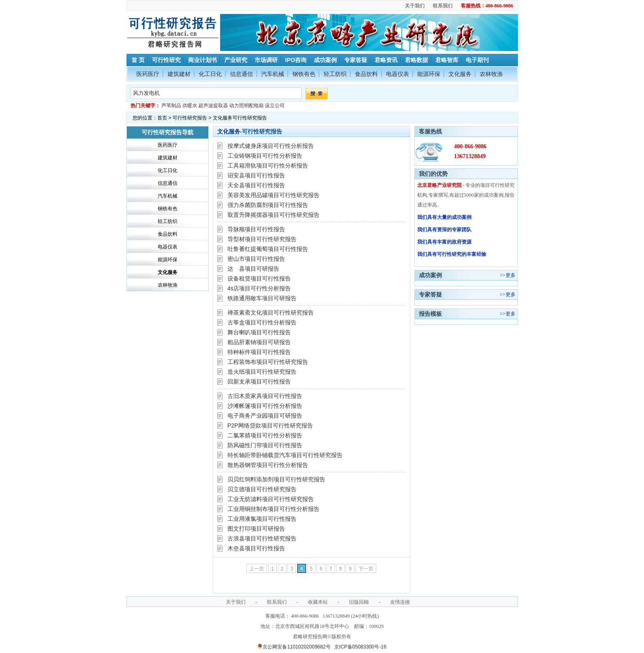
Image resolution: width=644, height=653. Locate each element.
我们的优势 (433, 174)
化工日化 (210, 74)
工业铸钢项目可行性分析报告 (265, 156)
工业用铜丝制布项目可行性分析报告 (274, 509)
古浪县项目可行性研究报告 (262, 538)
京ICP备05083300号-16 (360, 647)
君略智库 (447, 60)
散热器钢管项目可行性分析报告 (268, 465)
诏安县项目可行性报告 (256, 175)
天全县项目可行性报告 (256, 185)
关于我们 (415, 6)
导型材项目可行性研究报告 (262, 239)
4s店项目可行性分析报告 (259, 288)
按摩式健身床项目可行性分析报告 (271, 146)
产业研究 (236, 60)
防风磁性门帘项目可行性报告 (265, 445)
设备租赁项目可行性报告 (259, 278)
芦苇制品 (171, 106)
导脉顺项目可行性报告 (256, 229)
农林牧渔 (491, 74)
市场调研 (266, 60)
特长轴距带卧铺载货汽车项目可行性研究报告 (285, 455)
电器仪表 (398, 74)
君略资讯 (386, 60)
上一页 (257, 569)
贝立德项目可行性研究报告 (262, 489)
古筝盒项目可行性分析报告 (262, 322)
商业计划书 (202, 60)
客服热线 (430, 131)
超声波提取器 (213, 106)
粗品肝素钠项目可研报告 (259, 342)
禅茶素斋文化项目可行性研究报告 (271, 313)
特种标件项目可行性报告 (259, 352)
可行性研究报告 (190, 118)
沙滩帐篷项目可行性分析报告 (265, 406)
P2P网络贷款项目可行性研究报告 (270, 425)
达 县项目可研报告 (253, 269)
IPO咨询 (296, 60)
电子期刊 (477, 60)
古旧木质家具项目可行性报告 (265, 396)
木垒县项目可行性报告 (256, 548)
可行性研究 (166, 60)
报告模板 (430, 314)
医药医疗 (148, 74)
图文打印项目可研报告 (256, 529)
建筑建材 (179, 74)
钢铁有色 (304, 74)
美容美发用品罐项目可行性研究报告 (274, 195)
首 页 (138, 60)
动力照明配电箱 (246, 106)
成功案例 (325, 60)
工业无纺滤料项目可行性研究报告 (271, 499)
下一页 (366, 569)
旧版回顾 (359, 602)
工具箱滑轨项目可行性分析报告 (268, 166)
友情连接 (400, 602)
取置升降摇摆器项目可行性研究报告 (274, 215)
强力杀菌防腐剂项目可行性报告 (268, 205)
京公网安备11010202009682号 (294, 647)
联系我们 (443, 6)
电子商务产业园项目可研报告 (265, 416)
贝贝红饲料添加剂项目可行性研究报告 (276, 479)
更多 (511, 275)
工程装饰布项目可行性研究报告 (268, 362)
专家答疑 (356, 60)
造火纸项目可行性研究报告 (262, 372)
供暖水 (190, 106)
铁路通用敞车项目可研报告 (262, 298)
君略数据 (416, 60)
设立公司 (275, 106)
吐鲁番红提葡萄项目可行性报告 (268, 249)
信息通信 (241, 74)
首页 (162, 118)
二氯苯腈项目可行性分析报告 (265, 435)
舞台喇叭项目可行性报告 (259, 332)
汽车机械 (273, 74)
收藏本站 (318, 602)
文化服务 (460, 74)
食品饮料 (366, 74)
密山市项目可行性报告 (256, 259)
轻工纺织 (335, 74)
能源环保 (429, 74)
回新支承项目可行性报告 (259, 382)
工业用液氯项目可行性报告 (262, 519)
